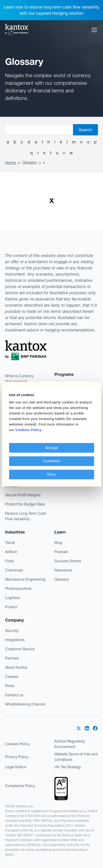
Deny (51, 474)
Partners (12, 658)
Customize (52, 461)
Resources (63, 570)
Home (11, 163)
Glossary (30, 162)
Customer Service (20, 649)
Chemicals (14, 570)
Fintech (11, 607)
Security (12, 631)
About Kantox (16, 667)
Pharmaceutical (18, 588)
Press (10, 686)
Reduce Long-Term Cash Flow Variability (26, 516)
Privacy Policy (17, 757)
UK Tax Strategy (68, 767)
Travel (10, 542)
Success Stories (68, 561)
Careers (12, 677)
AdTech (11, 552)
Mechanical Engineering (25, 579)
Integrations (15, 640)
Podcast (61, 552)
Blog (58, 542)
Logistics (13, 598)
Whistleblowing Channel (25, 704)
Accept (51, 448)
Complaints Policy (20, 786)
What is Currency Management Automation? (19, 381)
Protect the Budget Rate (25, 504)
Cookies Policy (17, 744)
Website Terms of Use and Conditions (76, 757)
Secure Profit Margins (23, 495)
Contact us (14, 695)
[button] (93, 30)
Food (9, 561)
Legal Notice (16, 767)
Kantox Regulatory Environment (70, 744)
